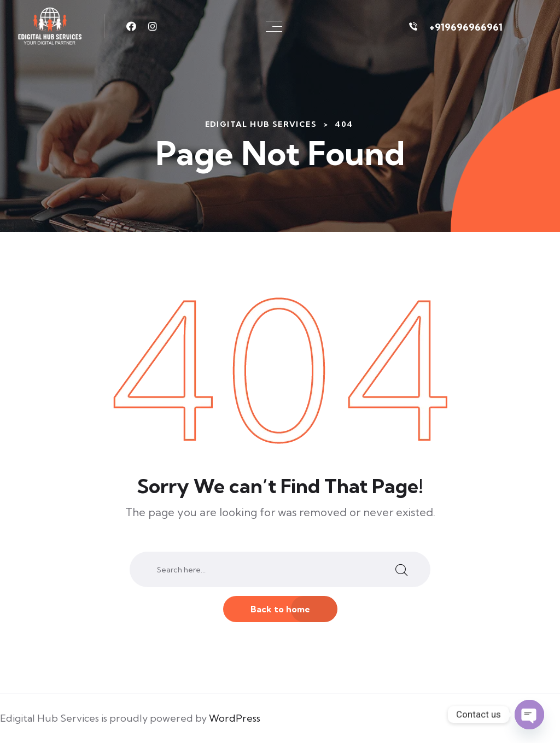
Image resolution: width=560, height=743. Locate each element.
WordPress (235, 718)
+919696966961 (466, 27)
